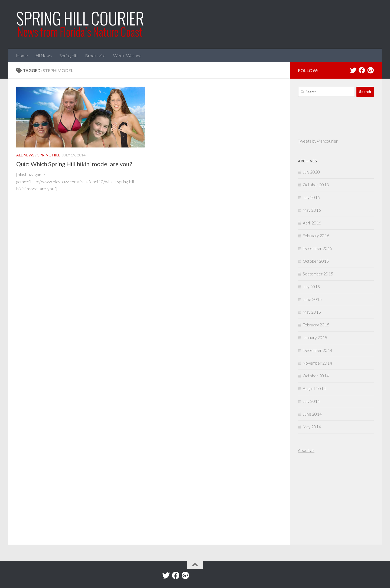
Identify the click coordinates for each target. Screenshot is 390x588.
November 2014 (317, 363)
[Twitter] (353, 70)
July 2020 (311, 172)
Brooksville (95, 55)
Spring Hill (68, 55)
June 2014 (312, 414)
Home (22, 55)
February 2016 (316, 236)
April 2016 (312, 223)
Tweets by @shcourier (318, 141)
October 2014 (316, 376)
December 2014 (318, 350)
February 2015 (316, 325)
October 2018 (316, 185)
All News (44, 55)
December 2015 (318, 248)
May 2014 (312, 427)
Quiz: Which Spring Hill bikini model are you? (74, 164)
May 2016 (312, 210)
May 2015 (312, 312)
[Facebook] (362, 70)
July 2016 (311, 197)
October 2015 (316, 261)
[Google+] (370, 70)
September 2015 (318, 274)
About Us (306, 450)
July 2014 (311, 401)
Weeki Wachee (127, 55)
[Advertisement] (314, 500)
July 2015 (311, 287)
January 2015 (315, 338)
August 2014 (314, 388)
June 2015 (312, 299)
